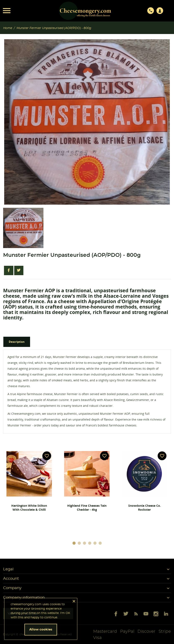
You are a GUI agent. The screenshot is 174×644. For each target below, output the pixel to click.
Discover (146, 631)
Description (17, 342)
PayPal (127, 631)
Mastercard (105, 631)
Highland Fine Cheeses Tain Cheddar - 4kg (87, 508)
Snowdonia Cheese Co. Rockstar (145, 508)
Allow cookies (41, 630)
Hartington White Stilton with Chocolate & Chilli (29, 508)
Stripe (165, 631)
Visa (97, 638)
